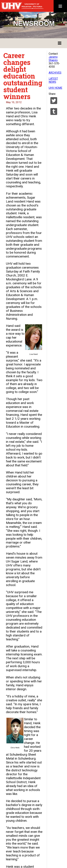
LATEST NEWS (53, 80)
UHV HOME (55, 88)
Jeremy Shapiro (53, 59)
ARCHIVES (55, 73)
